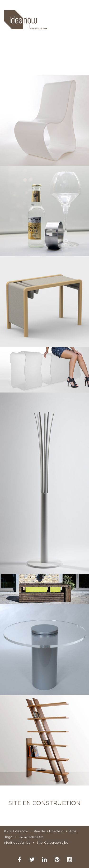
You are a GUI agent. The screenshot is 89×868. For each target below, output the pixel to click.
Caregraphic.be (56, 842)
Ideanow (21, 831)
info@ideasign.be (17, 842)
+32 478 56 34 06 (31, 837)
